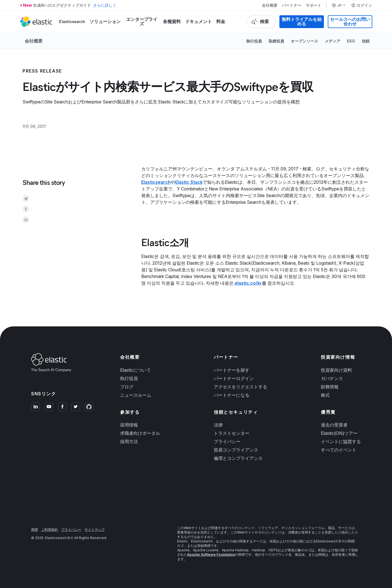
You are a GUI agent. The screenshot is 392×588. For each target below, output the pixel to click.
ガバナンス (332, 378)
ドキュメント (199, 22)
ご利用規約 (49, 529)
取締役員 (276, 41)
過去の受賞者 (334, 425)
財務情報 (330, 387)
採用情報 (129, 425)
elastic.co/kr (248, 283)
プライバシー (227, 441)
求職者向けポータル (140, 433)
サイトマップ (95, 529)
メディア (333, 41)
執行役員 (254, 41)
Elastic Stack (189, 182)
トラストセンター (232, 433)
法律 (218, 425)
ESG (351, 41)
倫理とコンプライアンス (238, 458)
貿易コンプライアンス (236, 450)
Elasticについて (136, 370)
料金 (221, 22)
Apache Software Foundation (211, 554)
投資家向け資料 (336, 370)
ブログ (127, 387)
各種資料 (172, 22)
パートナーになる (232, 395)
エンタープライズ (142, 22)
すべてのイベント (339, 450)
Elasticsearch (72, 22)
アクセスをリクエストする (240, 387)
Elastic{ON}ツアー (339, 433)
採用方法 (129, 441)
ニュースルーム (136, 395)
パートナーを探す (232, 370)
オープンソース (304, 41)
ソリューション (105, 22)
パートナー (292, 5)
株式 (325, 395)
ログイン (362, 5)
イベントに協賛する (341, 441)
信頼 (366, 41)
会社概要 (270, 5)
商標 (34, 529)
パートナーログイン (234, 378)
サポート (314, 5)
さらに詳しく (105, 5)
